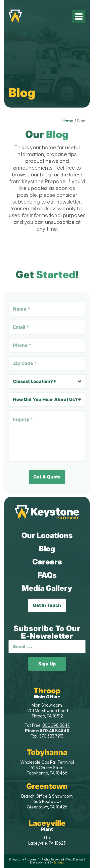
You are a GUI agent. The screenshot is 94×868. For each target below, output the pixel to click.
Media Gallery (47, 588)
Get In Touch (47, 605)
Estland (59, 863)
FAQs (47, 575)
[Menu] (79, 16)
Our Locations (47, 535)
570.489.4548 (54, 731)
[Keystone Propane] (15, 16)
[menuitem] (79, 16)
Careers (47, 562)
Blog (47, 549)
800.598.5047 (56, 726)
